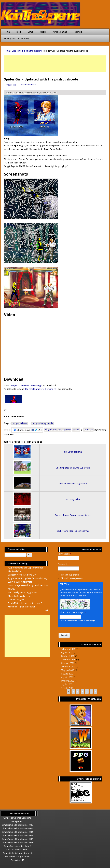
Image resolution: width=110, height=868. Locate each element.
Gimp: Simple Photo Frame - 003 (17, 835)
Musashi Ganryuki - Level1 (20, 596)
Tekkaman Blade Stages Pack (73, 484)
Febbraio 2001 (68, 649)
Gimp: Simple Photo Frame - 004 (17, 832)
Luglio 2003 (67, 684)
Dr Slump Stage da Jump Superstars (73, 468)
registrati (88, 430)
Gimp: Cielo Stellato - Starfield (17, 853)
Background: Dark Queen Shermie (73, 531)
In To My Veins (73, 499)
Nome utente (64, 554)
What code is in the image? (73, 612)
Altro (48, 610)
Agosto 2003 (67, 688)
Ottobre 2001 (68, 656)
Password (63, 564)
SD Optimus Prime (73, 452)
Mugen (43, 32)
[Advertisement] (55, 64)
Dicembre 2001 (68, 660)
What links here (28, 85)
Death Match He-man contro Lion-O (25, 603)
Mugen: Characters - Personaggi (26, 385)
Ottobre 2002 (68, 681)
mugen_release (20, 423)
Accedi (76, 430)
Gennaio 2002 (68, 663)
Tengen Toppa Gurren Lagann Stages (73, 515)
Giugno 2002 (67, 674)
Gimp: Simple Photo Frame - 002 (17, 839)
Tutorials (78, 32)
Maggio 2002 (67, 670)
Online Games (60, 32)
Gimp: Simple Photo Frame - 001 (17, 843)
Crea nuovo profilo (70, 575)
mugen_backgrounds (43, 423)
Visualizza (12, 85)
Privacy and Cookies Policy (17, 39)
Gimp (30, 32)
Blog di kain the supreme (30, 51)
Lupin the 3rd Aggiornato (20, 582)
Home (7, 32)
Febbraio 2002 (68, 667)
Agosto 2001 (67, 653)
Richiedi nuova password (73, 578)
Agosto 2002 (67, 677)
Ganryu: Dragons (16, 600)
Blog (19, 32)
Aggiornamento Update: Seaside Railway (28, 578)
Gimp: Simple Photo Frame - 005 (17, 828)
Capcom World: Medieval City (22, 575)
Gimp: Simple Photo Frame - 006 (17, 825)
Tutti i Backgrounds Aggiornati (23, 592)
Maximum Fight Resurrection (22, 607)
